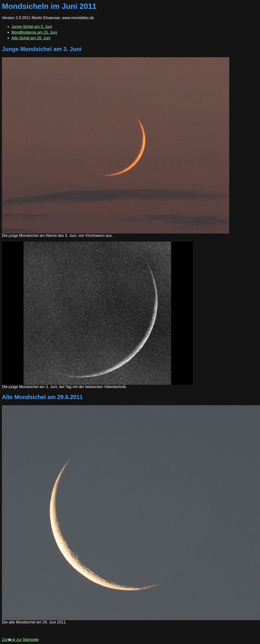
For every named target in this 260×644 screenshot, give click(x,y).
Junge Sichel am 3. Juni (32, 27)
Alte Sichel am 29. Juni (31, 38)
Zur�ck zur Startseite (20, 640)
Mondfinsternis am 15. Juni (34, 32)
